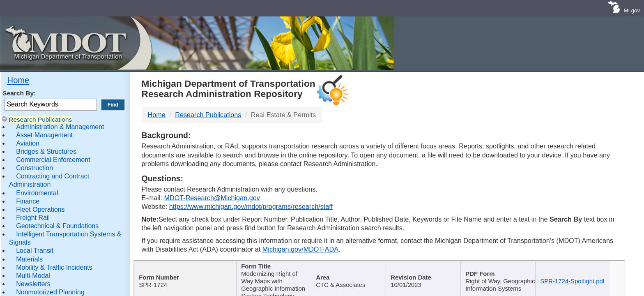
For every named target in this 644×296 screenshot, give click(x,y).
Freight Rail (33, 218)
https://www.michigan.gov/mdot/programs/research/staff (251, 206)
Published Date (429, 267)
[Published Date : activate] (432, 272)
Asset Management (44, 135)
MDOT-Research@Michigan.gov (212, 198)
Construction (34, 168)
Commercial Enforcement (53, 160)
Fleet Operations (40, 209)
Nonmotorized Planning (50, 292)
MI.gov (632, 10)
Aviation (28, 143)
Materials (29, 259)
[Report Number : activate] (186, 272)
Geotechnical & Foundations (57, 226)
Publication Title (274, 267)
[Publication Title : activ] (277, 272)
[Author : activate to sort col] (354, 272)
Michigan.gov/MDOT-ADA (300, 249)
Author (351, 267)
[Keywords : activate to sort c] (509, 272)
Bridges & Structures (46, 151)
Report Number (183, 267)
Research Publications (40, 119)
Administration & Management (60, 127)
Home (18, 80)
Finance (28, 201)
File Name (584, 267)
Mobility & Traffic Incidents (54, 267)
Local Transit (35, 251)
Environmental (37, 193)
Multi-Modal (33, 276)
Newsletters (33, 284)
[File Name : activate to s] (586, 272)
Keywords (506, 267)
